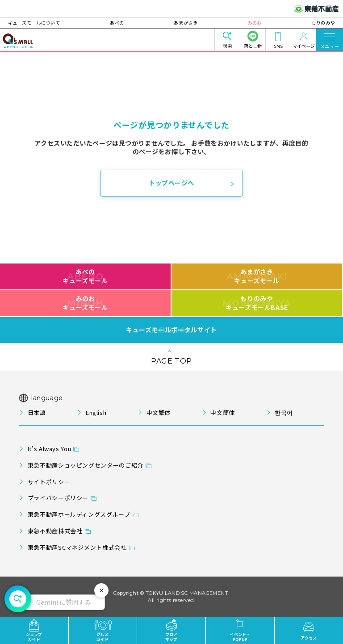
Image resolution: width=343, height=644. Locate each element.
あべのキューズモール (85, 276)
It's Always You (50, 449)
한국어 (284, 412)
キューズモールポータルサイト (171, 330)
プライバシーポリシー (58, 498)
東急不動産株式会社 (55, 531)
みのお (249, 23)
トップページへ (171, 183)
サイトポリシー (49, 482)
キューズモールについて (45, 23)
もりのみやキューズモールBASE (257, 303)
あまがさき (186, 23)
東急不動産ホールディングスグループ (79, 514)
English (96, 412)
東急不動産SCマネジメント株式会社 (77, 547)
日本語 (37, 412)
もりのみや (312, 23)
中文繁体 (159, 412)
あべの (122, 23)
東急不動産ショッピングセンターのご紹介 (86, 465)
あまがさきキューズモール (257, 276)
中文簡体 (223, 412)
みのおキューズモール (85, 303)
